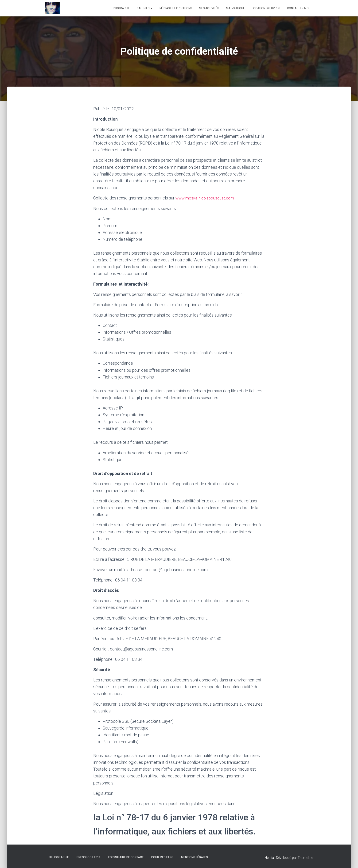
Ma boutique (235, 8)
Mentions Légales (195, 857)
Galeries (145, 8)
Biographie (122, 8)
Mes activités (209, 8)
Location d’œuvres (266, 8)
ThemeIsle (305, 857)
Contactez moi (298, 8)
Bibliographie (59, 857)
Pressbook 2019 (89, 857)
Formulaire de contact (126, 857)
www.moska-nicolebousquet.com (206, 198)
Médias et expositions (176, 8)
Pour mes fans (162, 857)
